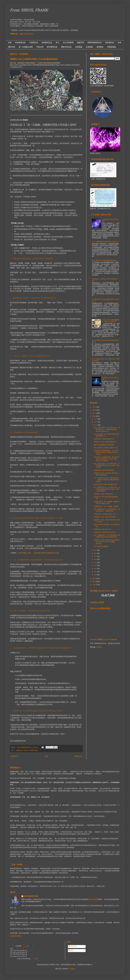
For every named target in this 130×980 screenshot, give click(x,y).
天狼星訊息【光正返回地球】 (110, 221)
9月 (96, 550)
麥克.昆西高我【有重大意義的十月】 (106, 448)
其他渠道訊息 (20, 42)
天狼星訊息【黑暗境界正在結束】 (105, 532)
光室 (119, 42)
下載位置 (99, 647)
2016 (94, 416)
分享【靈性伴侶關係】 (101, 547)
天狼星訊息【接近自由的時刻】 (104, 470)
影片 (57, 42)
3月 (96, 569)
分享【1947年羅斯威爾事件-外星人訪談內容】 (111, 321)
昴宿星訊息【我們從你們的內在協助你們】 (105, 280)
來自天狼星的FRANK (31, 896)
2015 (94, 579)
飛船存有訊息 (66, 47)
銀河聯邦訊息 (52, 47)
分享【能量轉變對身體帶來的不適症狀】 (105, 242)
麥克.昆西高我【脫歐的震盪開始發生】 (105, 261)
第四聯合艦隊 (93, 900)
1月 (95, 575)
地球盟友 (100, 47)
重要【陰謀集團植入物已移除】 (104, 445)
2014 (94, 582)
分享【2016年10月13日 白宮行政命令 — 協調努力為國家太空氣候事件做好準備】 (106, 480)
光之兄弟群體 (68, 42)
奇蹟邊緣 (79, 47)
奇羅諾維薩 (111, 47)
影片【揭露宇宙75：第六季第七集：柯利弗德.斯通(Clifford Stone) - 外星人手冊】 (107, 466)
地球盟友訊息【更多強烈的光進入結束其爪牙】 (105, 300)
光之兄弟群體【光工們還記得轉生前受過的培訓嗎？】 (106, 435)
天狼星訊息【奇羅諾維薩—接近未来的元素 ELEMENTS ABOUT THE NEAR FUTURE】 (106, 459)
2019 (94, 407)
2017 (94, 413)
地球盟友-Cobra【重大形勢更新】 (105, 517)
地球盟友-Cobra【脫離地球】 (104, 494)
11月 (96, 422)
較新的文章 (14, 756)
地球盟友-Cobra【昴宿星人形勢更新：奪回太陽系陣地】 (107, 474)
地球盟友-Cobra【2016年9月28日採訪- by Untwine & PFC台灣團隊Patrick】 (107, 542)
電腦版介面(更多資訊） (27, 34)
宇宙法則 (40, 47)
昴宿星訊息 (110, 42)
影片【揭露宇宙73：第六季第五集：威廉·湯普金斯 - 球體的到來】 (107, 510)
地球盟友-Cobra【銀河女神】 (110, 379)
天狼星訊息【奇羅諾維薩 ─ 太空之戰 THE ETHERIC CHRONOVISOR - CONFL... (106, 453)
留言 (71, 951)
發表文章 (72, 947)
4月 (96, 566)
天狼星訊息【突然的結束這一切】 (105, 514)
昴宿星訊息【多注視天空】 (103, 529)
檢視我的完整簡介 (16, 936)
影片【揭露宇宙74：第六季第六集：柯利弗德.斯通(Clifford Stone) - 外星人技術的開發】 (107, 489)
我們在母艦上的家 (25, 553)
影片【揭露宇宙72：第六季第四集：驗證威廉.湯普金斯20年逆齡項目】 (107, 536)
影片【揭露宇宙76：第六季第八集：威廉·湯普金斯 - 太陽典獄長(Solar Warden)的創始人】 (107, 430)
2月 (96, 572)
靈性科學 (12, 47)
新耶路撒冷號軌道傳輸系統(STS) (46, 553)
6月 (96, 560)
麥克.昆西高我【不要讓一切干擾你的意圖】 (107, 526)
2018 (94, 410)
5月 (96, 563)
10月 (96, 425)
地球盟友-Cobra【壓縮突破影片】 (105, 442)
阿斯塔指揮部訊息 (95, 42)
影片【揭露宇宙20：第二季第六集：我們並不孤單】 (105, 360)
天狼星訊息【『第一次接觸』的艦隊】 (106, 506)
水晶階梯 (89, 47)
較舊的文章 (78, 756)
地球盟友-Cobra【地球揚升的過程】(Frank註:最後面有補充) (34, 59)
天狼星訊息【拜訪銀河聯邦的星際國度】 (106, 498)
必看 (10, 42)
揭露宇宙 (80, 42)
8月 (96, 553)
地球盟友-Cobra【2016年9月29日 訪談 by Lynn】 (107, 521)
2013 (94, 585)
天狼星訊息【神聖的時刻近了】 (104, 439)
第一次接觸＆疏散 (26, 47)
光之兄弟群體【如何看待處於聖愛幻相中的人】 (105, 341)
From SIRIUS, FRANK (29, 11)
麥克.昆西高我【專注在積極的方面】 (106, 485)
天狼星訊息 (34, 42)
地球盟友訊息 (47, 42)
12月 (96, 419)
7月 (96, 557)
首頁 (46, 756)
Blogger (72, 969)
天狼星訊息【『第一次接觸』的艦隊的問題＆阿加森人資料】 (106, 503)
